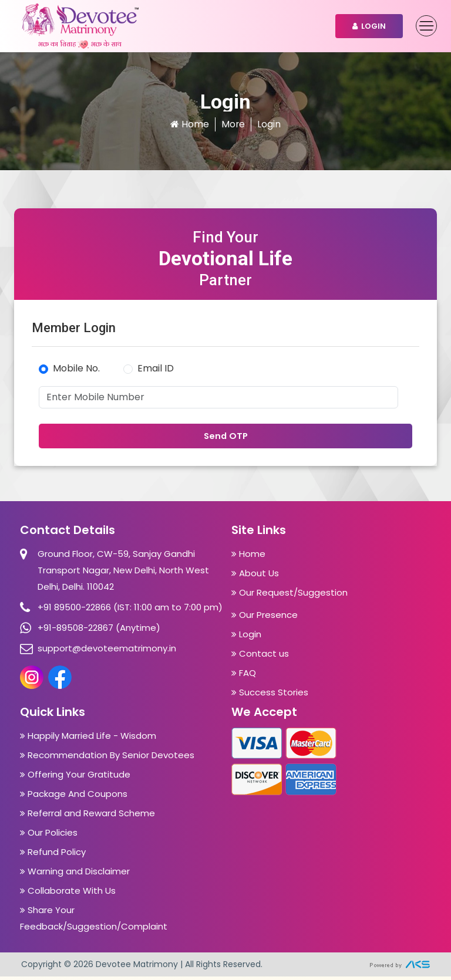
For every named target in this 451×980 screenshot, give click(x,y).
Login (369, 26)
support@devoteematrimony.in (107, 652)
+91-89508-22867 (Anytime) (99, 631)
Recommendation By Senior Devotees (107, 758)
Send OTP (225, 439)
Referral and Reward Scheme (87, 817)
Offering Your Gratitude (75, 778)
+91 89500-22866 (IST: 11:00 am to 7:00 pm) (130, 611)
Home (190, 124)
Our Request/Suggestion (290, 596)
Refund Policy (53, 855)
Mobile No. (76, 368)
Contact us (260, 657)
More (233, 124)
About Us (255, 577)
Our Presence (265, 618)
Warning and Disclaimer (75, 875)
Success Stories (270, 696)
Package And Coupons (74, 797)
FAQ (244, 676)
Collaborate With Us (68, 894)
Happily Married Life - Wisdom (88, 739)
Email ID (156, 368)
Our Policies (49, 836)
